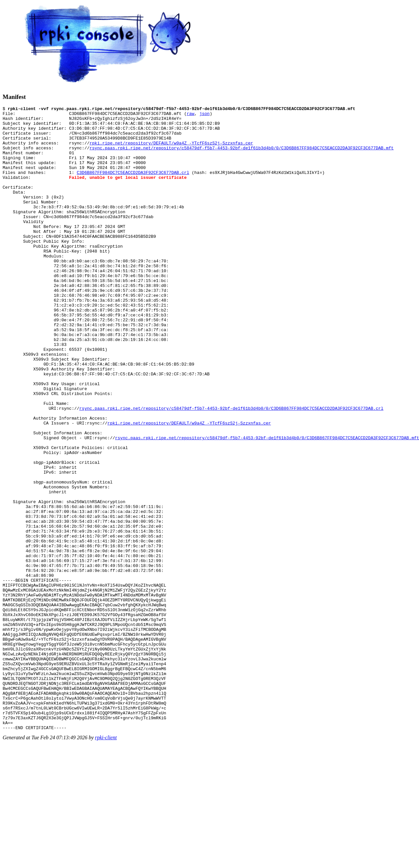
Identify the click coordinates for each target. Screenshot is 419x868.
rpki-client (106, 862)
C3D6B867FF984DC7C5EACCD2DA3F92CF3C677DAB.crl (133, 186)
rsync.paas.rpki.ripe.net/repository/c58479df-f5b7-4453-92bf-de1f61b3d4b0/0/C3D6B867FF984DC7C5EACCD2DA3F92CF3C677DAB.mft (241, 157)
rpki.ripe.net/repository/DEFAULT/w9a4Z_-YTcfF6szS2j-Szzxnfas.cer (171, 151)
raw (190, 115)
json (205, 115)
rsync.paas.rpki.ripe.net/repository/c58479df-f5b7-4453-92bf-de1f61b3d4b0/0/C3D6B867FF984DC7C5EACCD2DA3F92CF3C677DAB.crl (231, 469)
